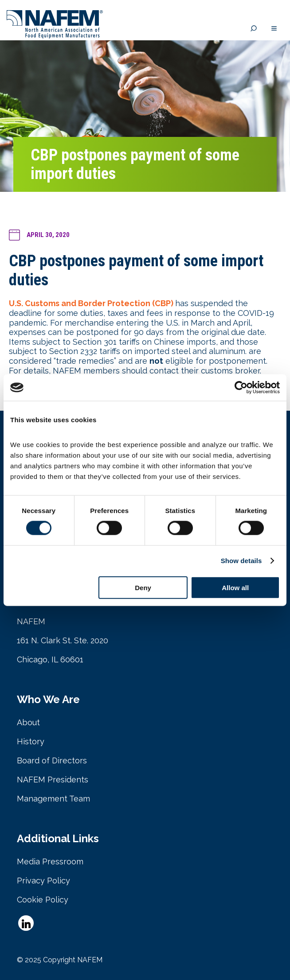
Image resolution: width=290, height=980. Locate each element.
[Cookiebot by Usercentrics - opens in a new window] (241, 388)
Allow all (235, 587)
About (28, 722)
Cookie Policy (43, 900)
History (31, 741)
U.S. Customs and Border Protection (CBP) (91, 303)
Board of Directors (52, 760)
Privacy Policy (43, 881)
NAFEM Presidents (53, 780)
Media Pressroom (50, 861)
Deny (143, 587)
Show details (241, 561)
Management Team (53, 799)
